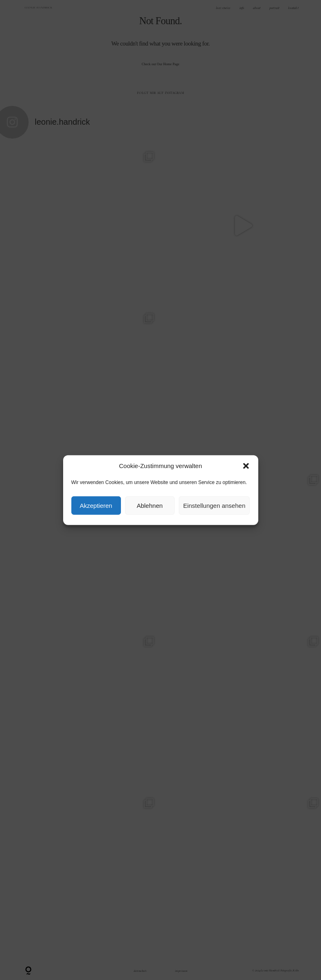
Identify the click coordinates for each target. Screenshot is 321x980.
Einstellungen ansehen (214, 505)
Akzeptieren (96, 505)
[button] (246, 466)
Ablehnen (149, 505)
